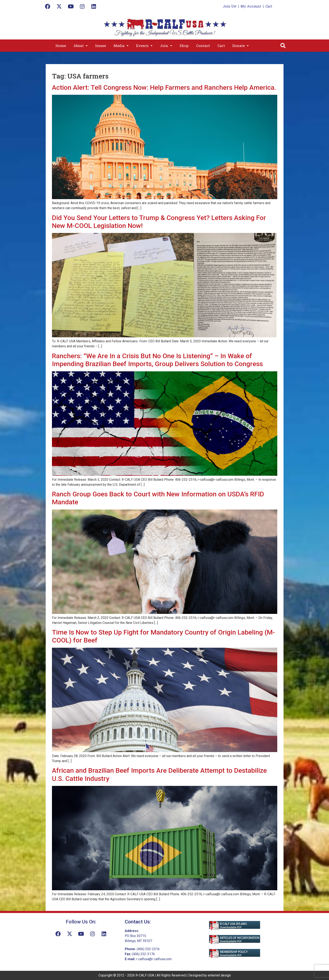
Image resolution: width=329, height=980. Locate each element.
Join (166, 46)
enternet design (219, 975)
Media (121, 46)
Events (144, 46)
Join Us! (230, 6)
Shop (184, 46)
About (81, 46)
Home (61, 46)
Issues (101, 46)
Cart (269, 6)
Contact (203, 46)
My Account (251, 6)
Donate (241, 46)
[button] (81, 46)
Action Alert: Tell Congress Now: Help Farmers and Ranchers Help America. (164, 87)
